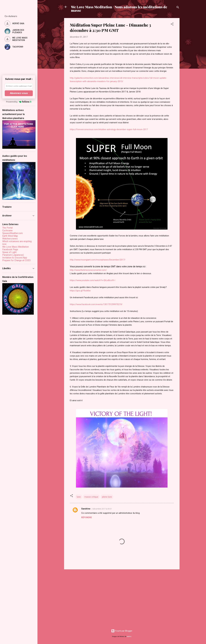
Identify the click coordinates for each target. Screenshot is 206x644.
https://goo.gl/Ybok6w (80, 291)
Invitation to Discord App (15, 258)
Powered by (19, 102)
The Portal (7, 228)
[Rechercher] (178, 8)
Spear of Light (9, 252)
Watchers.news (10, 239)
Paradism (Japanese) (13, 255)
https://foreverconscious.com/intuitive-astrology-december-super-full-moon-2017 (109, 129)
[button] (172, 25)
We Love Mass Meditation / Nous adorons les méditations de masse (119, 9)
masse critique (91, 497)
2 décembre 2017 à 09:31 (102, 509)
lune (79, 497)
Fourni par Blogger (122, 631)
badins (129, 636)
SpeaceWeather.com (13, 233)
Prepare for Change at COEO (16, 260)
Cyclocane (7, 230)
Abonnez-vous (19, 93)
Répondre (87, 517)
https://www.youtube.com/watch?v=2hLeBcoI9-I (92, 280)
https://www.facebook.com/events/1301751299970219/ (96, 304)
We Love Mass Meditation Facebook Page (16, 248)
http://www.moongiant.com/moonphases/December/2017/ (98, 260)
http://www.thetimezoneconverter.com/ (88, 270)
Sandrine (86, 509)
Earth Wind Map (10, 236)
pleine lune (107, 497)
